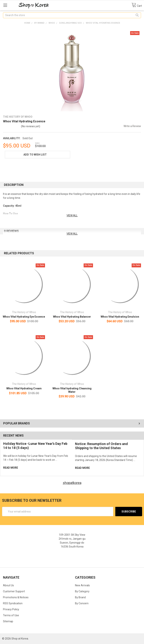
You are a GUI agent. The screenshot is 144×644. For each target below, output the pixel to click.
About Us (8, 585)
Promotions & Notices (16, 597)
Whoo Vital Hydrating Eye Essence (24, 317)
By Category (82, 591)
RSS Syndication (13, 603)
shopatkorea (72, 483)
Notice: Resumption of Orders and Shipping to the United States (101, 446)
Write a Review (132, 126)
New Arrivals (82, 585)
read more (11, 468)
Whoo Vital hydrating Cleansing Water (72, 390)
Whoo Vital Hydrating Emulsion (120, 317)
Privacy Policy (11, 609)
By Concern (82, 603)
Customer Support (14, 591)
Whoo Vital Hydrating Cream (24, 388)
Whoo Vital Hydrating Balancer (72, 317)
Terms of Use (11, 615)
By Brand (80, 597)
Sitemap (8, 621)
